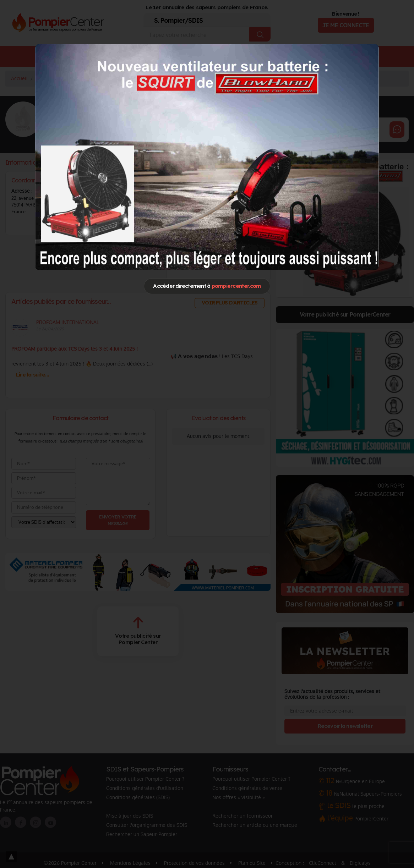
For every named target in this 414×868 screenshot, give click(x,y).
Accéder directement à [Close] (207, 286)
